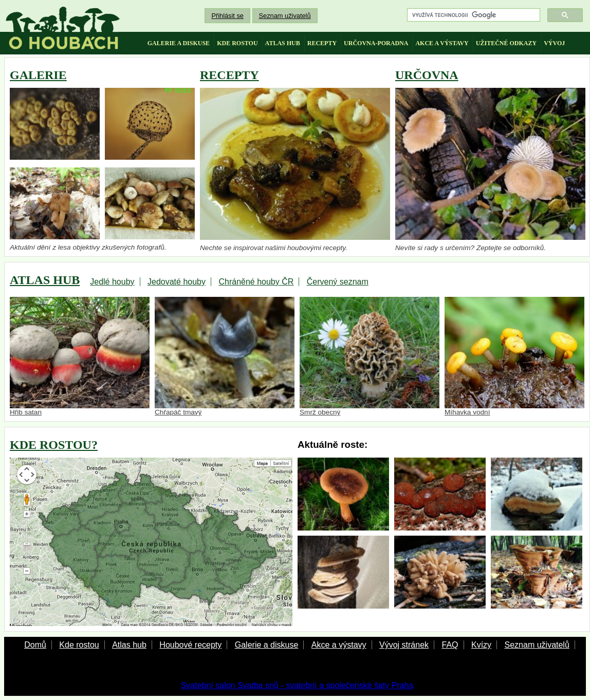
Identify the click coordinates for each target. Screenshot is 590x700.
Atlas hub (129, 645)
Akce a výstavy (339, 645)
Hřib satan (80, 357)
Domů (35, 645)
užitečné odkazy (506, 43)
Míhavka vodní (514, 357)
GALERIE (38, 75)
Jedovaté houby (177, 282)
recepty (322, 43)
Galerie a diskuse (267, 645)
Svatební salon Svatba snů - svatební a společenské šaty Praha (297, 685)
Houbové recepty (190, 645)
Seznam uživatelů (285, 16)
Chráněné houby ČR (256, 282)
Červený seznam (338, 282)
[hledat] (473, 15)
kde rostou (237, 43)
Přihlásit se (227, 16)
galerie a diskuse (179, 43)
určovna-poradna (376, 43)
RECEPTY (229, 75)
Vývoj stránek (404, 645)
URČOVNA (427, 75)
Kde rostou (79, 645)
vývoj (554, 43)
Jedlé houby (112, 282)
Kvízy (481, 645)
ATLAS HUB (45, 280)
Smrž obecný (370, 357)
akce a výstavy (442, 43)
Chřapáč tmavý (225, 357)
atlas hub (283, 43)
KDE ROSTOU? (54, 445)
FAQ (450, 645)
